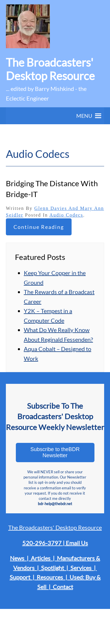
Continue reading (39, 227)
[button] (84, 116)
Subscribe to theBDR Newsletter (55, 452)
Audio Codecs (66, 215)
